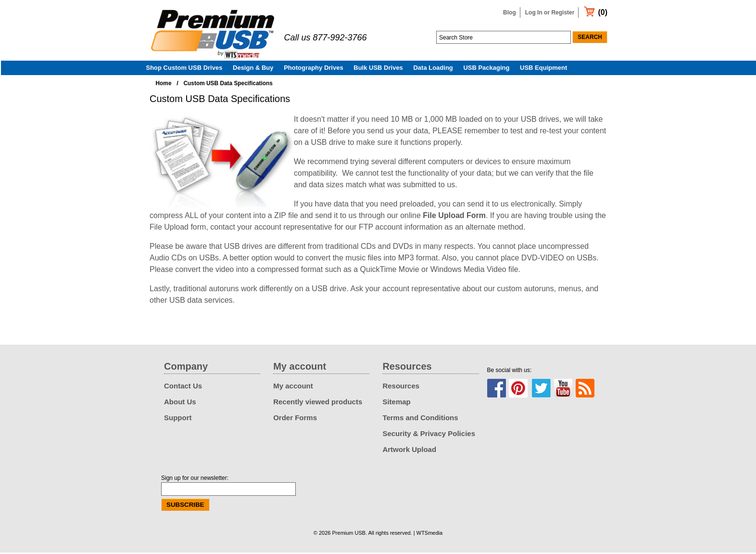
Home (164, 85)
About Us (180, 403)
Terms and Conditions (420, 419)
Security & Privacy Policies (429, 435)
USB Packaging (486, 69)
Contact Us (183, 387)
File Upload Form (454, 217)
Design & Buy (253, 69)
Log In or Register (550, 13)
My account (293, 387)
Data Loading (433, 69)
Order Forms (295, 419)
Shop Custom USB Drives (184, 69)
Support (178, 419)
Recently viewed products (318, 403)
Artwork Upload (409, 451)
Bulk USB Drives (378, 69)
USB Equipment (543, 69)
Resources (401, 387)
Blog (510, 13)
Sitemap (396, 403)
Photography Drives (314, 69)
